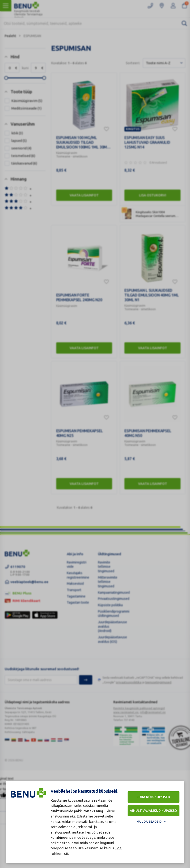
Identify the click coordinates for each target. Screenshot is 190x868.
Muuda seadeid (149, 821)
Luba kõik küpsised (153, 797)
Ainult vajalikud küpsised (153, 811)
